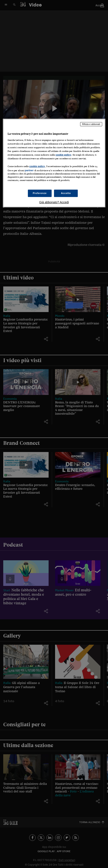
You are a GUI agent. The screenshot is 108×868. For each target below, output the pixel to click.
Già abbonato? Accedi (54, 202)
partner (29, 170)
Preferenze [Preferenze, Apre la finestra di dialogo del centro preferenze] (40, 193)
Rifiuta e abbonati (91, 124)
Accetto (66, 193)
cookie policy (64, 155)
